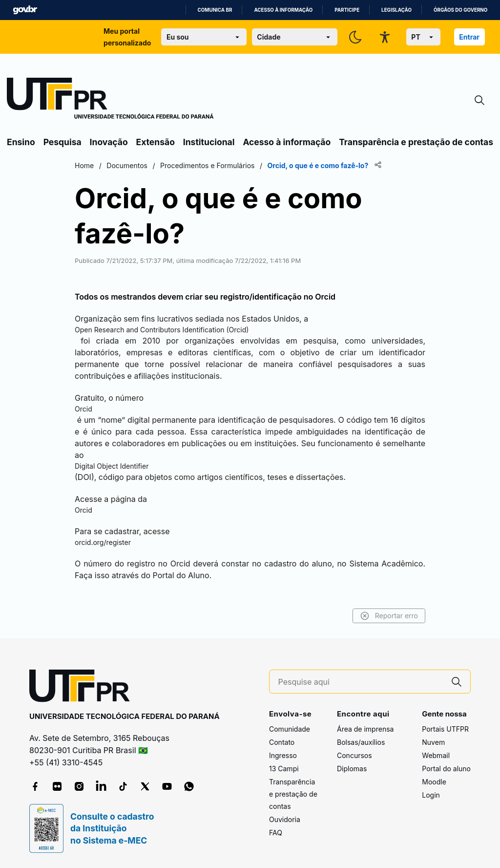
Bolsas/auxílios (361, 742)
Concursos (354, 755)
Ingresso (283, 755)
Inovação (109, 142)
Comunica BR (215, 10)
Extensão (156, 142)
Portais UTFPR (445, 729)
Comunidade (290, 729)
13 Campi (284, 769)
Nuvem (433, 742)
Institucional (209, 142)
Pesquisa (62, 142)
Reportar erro (389, 616)
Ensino (21, 142)
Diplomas (352, 769)
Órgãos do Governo (460, 10)
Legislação (396, 10)
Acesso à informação (283, 10)
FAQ (276, 833)
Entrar (469, 37)
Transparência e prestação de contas (416, 142)
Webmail (436, 755)
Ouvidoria (285, 819)
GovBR (25, 10)
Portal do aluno (446, 769)
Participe (347, 10)
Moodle (434, 782)
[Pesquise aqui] (361, 682)
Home (84, 165)
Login (431, 795)
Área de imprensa (365, 729)
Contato (282, 742)
